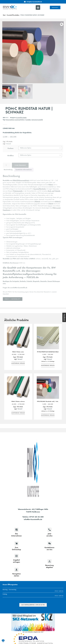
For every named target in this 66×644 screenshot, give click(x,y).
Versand (20, 359)
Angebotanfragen (17, 561)
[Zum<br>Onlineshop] (16, 544)
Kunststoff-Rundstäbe (13, 15)
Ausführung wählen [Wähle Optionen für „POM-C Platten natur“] (18, 363)
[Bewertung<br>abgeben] (50, 561)
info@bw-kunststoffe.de (33, 519)
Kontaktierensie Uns (49, 548)
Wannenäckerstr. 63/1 (27, 509)
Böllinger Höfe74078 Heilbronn (37, 511)
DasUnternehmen (16, 535)
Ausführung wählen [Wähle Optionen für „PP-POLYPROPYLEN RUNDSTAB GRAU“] (48, 365)
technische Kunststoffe (37, 120)
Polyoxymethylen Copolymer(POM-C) (15, 120)
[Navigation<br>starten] (16, 570)
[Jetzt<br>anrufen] (50, 530)
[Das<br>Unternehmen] (16, 530)
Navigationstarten (16, 575)
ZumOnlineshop (16, 548)
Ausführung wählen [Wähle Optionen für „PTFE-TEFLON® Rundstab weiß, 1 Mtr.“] (48, 415)
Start (4, 15)
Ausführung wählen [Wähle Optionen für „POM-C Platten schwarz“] (18, 413)
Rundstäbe (28, 120)
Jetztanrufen (49, 535)
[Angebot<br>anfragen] (16, 556)
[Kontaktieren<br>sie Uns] (50, 544)
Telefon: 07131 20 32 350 (33, 517)
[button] (38, 7)
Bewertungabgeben (50, 566)
